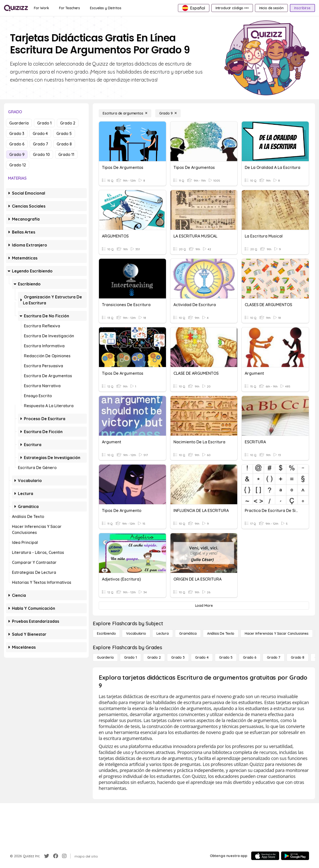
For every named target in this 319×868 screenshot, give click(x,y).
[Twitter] (47, 856)
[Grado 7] (274, 657)
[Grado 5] (226, 657)
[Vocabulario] (136, 633)
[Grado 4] (202, 657)
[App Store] (265, 856)
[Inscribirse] (302, 8)
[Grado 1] (130, 657)
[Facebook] (56, 856)
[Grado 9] (168, 113)
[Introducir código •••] (232, 8)
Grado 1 (44, 123)
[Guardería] (105, 657)
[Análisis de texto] (221, 633)
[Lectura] (163, 633)
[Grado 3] (178, 657)
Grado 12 (18, 165)
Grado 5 (64, 133)
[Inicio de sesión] (271, 8)
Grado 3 (17, 133)
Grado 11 (66, 154)
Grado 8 (64, 144)
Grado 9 (17, 154)
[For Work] (41, 8)
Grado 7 (40, 144)
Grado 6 (17, 144)
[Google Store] (295, 856)
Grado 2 (68, 123)
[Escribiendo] (106, 633)
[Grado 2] (154, 657)
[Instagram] (64, 856)
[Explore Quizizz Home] (16, 8)
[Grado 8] (298, 657)
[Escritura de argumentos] (125, 113)
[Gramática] (188, 633)
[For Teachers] (70, 8)
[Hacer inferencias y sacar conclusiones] (277, 633)
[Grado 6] (250, 657)
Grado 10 (41, 154)
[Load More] (204, 606)
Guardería (19, 123)
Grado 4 (40, 133)
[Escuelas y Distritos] (106, 8)
